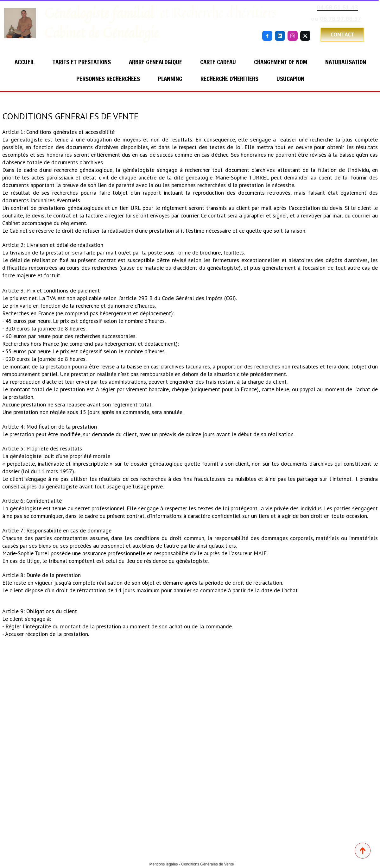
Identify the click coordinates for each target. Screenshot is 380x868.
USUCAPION (290, 79)
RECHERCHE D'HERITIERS (229, 79)
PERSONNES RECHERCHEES (108, 79)
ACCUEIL (25, 62)
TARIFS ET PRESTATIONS (82, 62)
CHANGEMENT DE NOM (281, 62)
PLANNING (170, 79)
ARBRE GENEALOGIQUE (155, 62)
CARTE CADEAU (218, 62)
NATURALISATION (346, 62)
